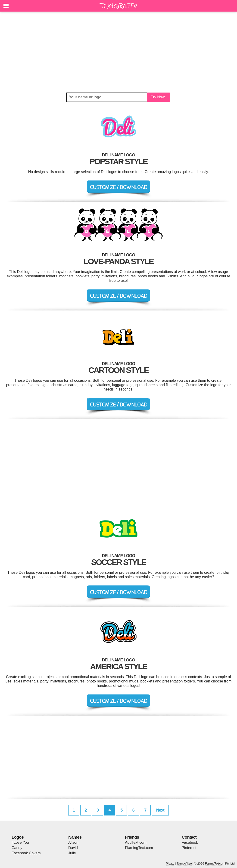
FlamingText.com (139, 848)
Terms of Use (184, 863)
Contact (189, 837)
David (73, 848)
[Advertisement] (118, 52)
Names (75, 837)
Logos (18, 837)
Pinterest (189, 848)
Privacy (170, 863)
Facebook (190, 842)
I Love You (20, 842)
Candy (17, 848)
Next (160, 810)
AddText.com (136, 842)
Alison (73, 842)
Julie (72, 853)
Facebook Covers (26, 853)
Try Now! (158, 97)
